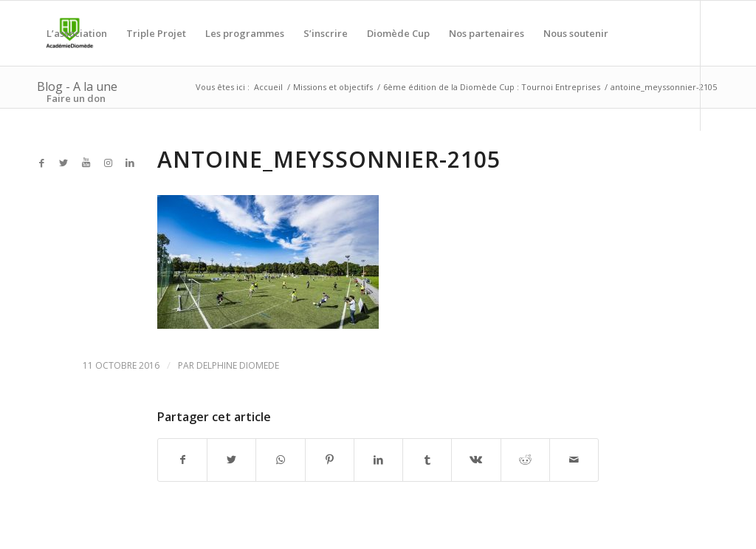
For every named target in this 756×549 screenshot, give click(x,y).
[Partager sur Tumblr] (427, 460)
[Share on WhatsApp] (280, 460)
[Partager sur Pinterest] (330, 460)
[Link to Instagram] (108, 163)
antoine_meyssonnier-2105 (329, 159)
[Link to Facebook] (41, 163)
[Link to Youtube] (86, 163)
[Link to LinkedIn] (130, 163)
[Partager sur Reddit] (525, 460)
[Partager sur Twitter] (231, 460)
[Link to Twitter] (63, 163)
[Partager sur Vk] (476, 460)
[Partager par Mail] (574, 460)
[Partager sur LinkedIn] (378, 460)
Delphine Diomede (238, 365)
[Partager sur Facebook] (182, 460)
